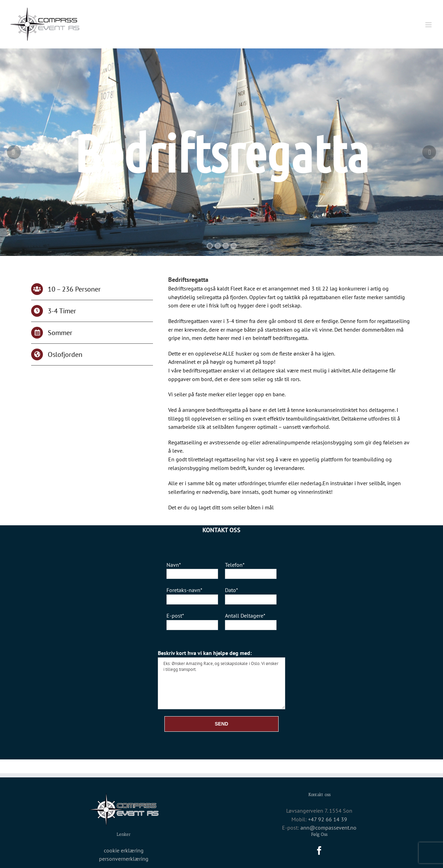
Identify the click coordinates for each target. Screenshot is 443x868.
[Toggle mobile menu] (429, 25)
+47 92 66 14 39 (328, 819)
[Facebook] (319, 851)
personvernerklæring (124, 859)
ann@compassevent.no (328, 828)
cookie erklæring (124, 850)
